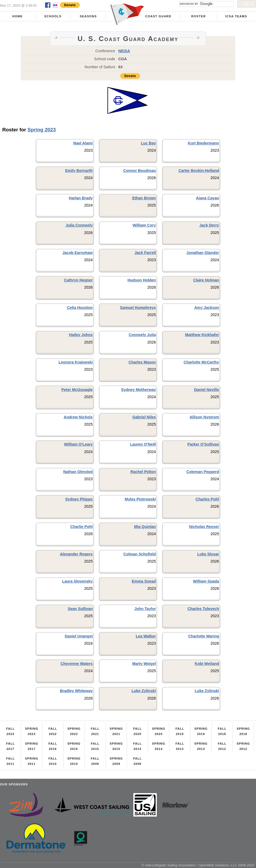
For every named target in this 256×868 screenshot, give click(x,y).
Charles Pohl (207, 499)
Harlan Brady (81, 198)
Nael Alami (83, 143)
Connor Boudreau (139, 171)
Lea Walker (146, 636)
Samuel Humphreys (138, 308)
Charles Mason (142, 362)
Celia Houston (80, 308)
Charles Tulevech (203, 609)
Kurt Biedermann (204, 143)
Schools (53, 16)
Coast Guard (158, 16)
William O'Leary (78, 444)
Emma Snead (144, 581)
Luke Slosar (208, 554)
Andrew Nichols (78, 417)
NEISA (124, 51)
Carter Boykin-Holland (199, 171)
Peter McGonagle (77, 390)
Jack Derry (209, 225)
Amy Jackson (207, 308)
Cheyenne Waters (77, 664)
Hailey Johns (81, 335)
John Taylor (145, 609)
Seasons (88, 16)
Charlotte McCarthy (201, 362)
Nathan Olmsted (78, 472)
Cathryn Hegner (78, 280)
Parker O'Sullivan (203, 444)
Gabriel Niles (144, 417)
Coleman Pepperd (203, 472)
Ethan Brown (144, 198)
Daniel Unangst (79, 636)
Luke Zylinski (144, 691)
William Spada (206, 581)
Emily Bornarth (79, 171)
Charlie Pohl (82, 527)
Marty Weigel (144, 664)
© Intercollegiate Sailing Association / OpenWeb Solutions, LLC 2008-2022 (198, 865)
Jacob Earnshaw (78, 253)
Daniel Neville (207, 390)
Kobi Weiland (207, 664)
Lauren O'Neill (143, 444)
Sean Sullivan (80, 609)
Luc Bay (148, 143)
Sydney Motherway (138, 390)
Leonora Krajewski (76, 362)
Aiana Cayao (207, 198)
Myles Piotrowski (140, 499)
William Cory (144, 225)
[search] (206, 4)
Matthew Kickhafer (202, 335)
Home (17, 16)
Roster (199, 16)
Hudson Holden (142, 280)
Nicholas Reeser (204, 527)
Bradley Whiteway (76, 691)
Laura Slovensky (77, 581)
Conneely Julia (142, 335)
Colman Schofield (140, 554)
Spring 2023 (42, 130)
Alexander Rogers (76, 554)
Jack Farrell (145, 253)
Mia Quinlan (145, 527)
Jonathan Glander (203, 253)
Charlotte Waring (204, 636)
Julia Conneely (79, 225)
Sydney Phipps (79, 499)
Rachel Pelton (143, 472)
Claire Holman (206, 280)
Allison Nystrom (204, 417)
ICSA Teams (236, 16)
